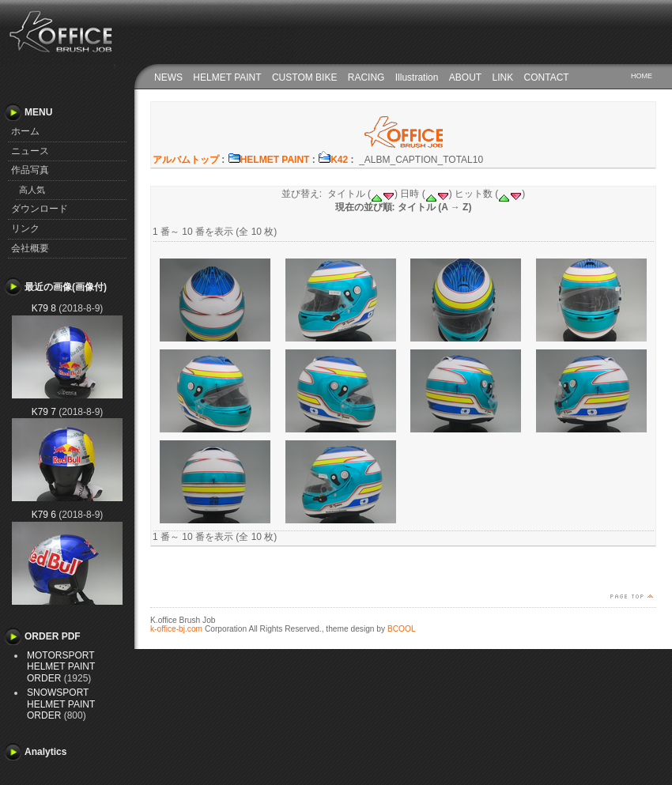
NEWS (168, 77)
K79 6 (44, 515)
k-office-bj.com (176, 629)
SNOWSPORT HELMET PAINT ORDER (61, 704)
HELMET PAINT (227, 77)
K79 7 (44, 412)
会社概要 (30, 248)
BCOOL (402, 629)
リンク (25, 228)
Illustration (417, 77)
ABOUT (465, 77)
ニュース (30, 151)
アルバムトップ (186, 160)
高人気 (32, 190)
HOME (642, 76)
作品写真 (30, 170)
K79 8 (44, 308)
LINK (503, 77)
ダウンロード (40, 209)
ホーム (25, 131)
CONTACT (547, 77)
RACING (366, 77)
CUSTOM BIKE (304, 77)
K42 (333, 160)
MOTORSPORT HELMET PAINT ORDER (61, 667)
